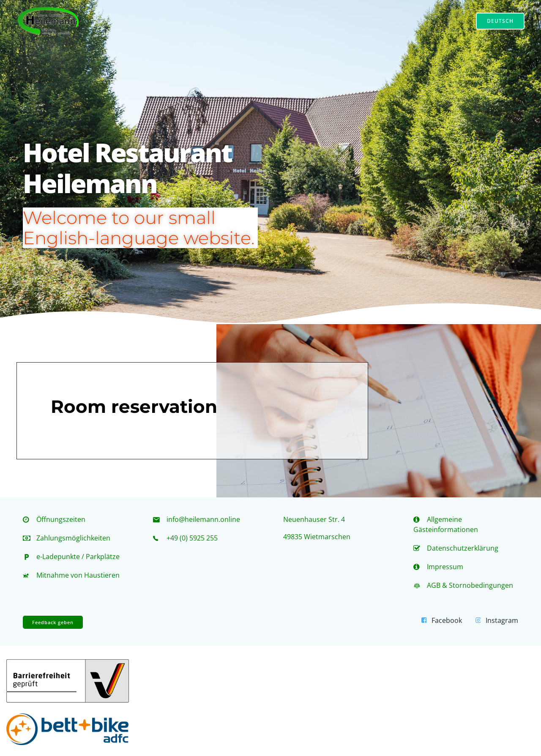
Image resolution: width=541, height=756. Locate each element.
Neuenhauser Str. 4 (314, 519)
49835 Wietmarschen (317, 537)
